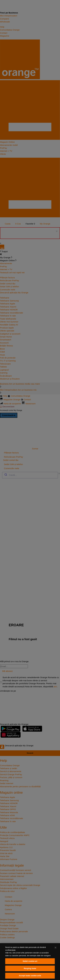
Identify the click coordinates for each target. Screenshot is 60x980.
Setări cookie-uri (30, 961)
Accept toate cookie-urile (30, 976)
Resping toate (30, 968)
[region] (30, 962)
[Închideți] (55, 948)
